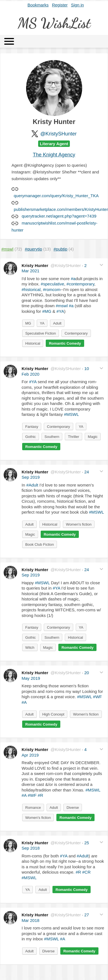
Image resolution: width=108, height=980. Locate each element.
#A (24, 702)
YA (42, 323)
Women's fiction (79, 524)
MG (28, 323)
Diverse (73, 808)
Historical (33, 343)
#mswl (62, 306)
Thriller (73, 437)
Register (60, 5)
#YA (60, 311)
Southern (52, 437)
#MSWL (71, 414)
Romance (33, 808)
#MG (47, 311)
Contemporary (76, 333)
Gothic (31, 437)
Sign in (77, 5)
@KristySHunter (58, 134)
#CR (86, 872)
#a (73, 279)
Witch (30, 648)
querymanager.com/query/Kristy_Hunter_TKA (56, 196)
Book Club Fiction (40, 544)
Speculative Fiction (41, 333)
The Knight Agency (54, 155)
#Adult (32, 485)
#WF (98, 697)
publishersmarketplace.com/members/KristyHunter (61, 209)
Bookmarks (38, 5)
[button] (101, 265)
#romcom (52, 289)
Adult (57, 323)
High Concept (53, 714)
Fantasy (32, 427)
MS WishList (54, 23)
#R (41, 795)
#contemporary (80, 284)
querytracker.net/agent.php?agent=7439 (59, 216)
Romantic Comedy (65, 343)
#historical (31, 289)
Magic (93, 437)
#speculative (52, 284)
